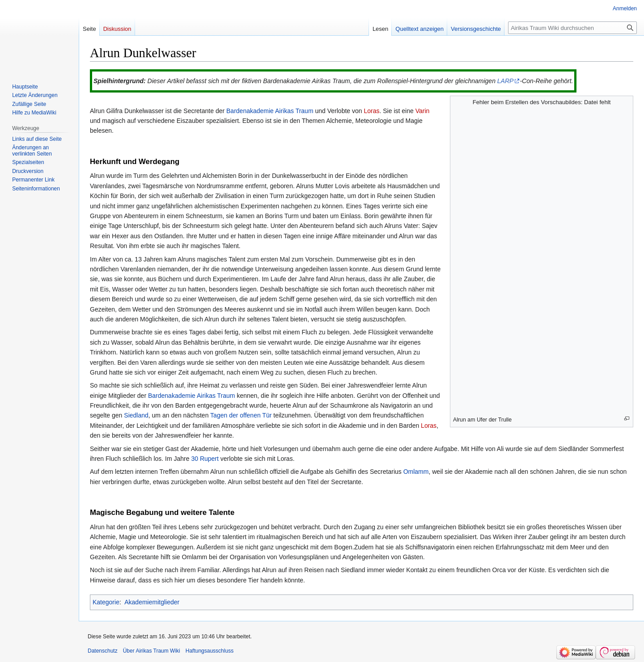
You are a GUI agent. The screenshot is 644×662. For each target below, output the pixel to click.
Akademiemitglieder (152, 602)
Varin (423, 111)
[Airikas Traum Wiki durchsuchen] (572, 28)
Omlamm (416, 472)
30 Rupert (205, 459)
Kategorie (106, 602)
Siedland (136, 415)
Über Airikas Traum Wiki (152, 651)
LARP (506, 81)
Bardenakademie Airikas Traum (270, 111)
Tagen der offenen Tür (241, 415)
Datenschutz (103, 651)
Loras (371, 111)
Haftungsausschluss (210, 651)
